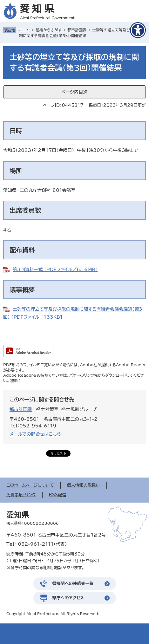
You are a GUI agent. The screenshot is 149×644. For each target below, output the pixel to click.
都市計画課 (77, 30)
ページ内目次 (74, 92)
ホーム (24, 30)
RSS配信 (58, 495)
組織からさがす (49, 30)
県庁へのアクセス (68, 598)
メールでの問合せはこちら (35, 434)
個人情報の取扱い (84, 485)
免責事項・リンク (21, 495)
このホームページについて (30, 485)
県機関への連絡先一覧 (73, 584)
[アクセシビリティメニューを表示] (138, 30)
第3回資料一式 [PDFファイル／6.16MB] (55, 270)
